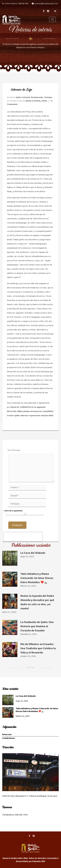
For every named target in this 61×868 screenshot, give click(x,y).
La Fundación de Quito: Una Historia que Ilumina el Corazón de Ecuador (37, 626)
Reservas (7, 734)
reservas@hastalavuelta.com (46, 4)
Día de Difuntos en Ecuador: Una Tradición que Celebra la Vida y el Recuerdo (38, 648)
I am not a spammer (24, 512)
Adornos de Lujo (21, 90)
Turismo (48, 97)
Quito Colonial (23, 97)
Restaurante (37, 97)
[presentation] (23, 537)
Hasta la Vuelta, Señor (36, 101)
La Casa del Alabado (33, 553)
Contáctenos (9, 738)
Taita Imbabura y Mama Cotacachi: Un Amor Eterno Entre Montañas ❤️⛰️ (37, 578)
